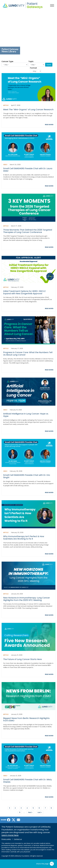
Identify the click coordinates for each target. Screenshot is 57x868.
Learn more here (10, 835)
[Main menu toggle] (52, 6)
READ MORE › (49, 125)
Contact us (18, 839)
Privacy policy (6, 839)
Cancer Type (7, 61)
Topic (31, 61)
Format (33, 68)
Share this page (45, 864)
